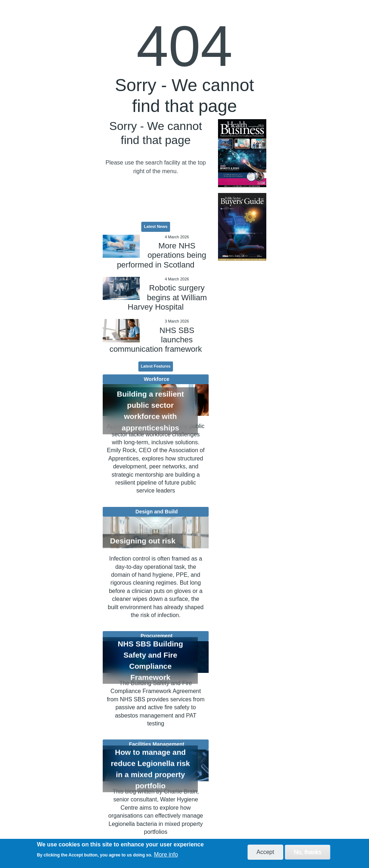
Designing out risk (143, 541)
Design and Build (157, 512)
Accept (265, 852)
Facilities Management (157, 744)
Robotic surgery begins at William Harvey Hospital (167, 297)
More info (166, 854)
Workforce (157, 379)
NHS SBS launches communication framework (156, 340)
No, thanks (307, 852)
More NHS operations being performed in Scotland (161, 255)
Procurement (157, 636)
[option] (242, 153)
